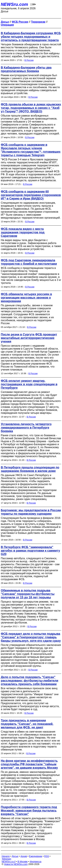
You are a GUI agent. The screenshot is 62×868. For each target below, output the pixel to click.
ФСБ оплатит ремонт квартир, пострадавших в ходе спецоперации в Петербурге (29, 384)
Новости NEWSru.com (16, 864)
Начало (6, 856)
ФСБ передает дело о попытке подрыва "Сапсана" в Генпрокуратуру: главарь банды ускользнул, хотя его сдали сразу (31, 637)
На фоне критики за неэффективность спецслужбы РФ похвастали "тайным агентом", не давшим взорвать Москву (29, 764)
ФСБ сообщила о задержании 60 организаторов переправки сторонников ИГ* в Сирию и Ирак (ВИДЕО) (31, 195)
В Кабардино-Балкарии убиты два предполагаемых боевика (26, 69)
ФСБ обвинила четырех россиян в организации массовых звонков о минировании (26, 298)
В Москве (23, 862)
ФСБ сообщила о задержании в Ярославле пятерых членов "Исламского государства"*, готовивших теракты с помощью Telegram (31, 150)
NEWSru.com (14, 4)
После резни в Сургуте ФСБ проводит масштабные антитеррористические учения (29, 338)
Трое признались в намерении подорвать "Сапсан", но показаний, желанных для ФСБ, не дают (27, 724)
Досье (15, 856)
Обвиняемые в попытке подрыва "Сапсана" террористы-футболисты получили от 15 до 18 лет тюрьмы (28, 594)
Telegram (6, 859)
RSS (47, 856)
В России (29, 60)
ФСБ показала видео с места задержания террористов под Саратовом (23, 232)
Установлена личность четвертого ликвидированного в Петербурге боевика (26, 428)
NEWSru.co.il (9, 862)
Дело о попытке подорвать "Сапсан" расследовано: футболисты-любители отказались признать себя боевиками (30, 681)
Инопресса (36, 862)
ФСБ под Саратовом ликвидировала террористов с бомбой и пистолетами (29, 262)
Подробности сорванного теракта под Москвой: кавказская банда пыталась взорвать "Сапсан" (29, 811)
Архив (24, 856)
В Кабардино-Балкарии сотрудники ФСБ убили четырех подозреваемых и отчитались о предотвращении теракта (31, 37)
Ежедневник (36, 856)
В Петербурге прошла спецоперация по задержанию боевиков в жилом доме (30, 469)
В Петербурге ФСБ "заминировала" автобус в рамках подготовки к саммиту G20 (30, 551)
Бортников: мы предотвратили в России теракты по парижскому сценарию (31, 512)
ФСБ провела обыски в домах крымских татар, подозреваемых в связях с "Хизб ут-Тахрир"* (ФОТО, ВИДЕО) (31, 108)
